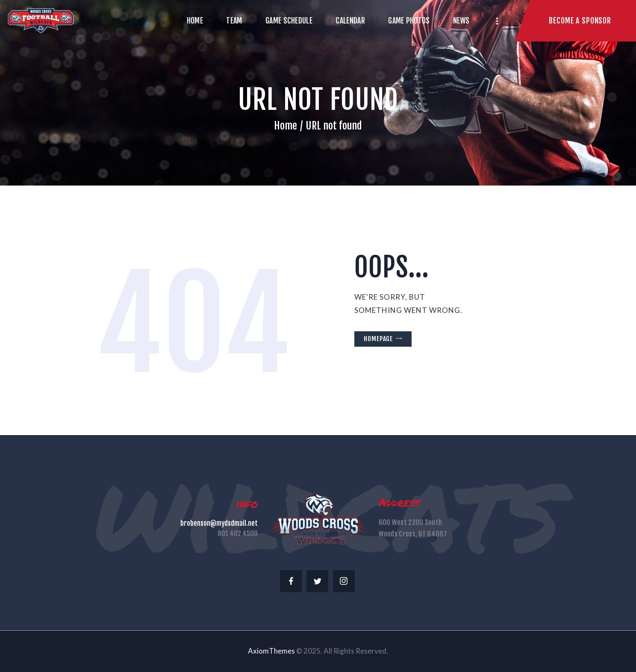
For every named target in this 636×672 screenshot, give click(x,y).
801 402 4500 (238, 533)
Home (286, 126)
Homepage (378, 339)
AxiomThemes (271, 651)
